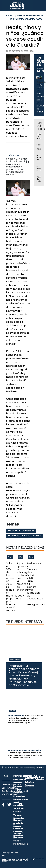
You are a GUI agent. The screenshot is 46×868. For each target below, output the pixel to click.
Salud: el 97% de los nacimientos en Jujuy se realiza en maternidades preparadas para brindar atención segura (18, 167)
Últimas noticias (40, 778)
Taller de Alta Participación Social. (25, 750)
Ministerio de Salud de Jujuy (25, 536)
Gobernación (15, 659)
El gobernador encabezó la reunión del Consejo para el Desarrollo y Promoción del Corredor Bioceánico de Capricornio (24, 675)
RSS (3, 856)
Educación (18, 805)
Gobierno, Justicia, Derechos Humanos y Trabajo (18, 836)
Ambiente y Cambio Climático (18, 826)
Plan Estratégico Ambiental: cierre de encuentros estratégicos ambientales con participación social (25, 755)
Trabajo (17, 789)
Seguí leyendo (12, 155)
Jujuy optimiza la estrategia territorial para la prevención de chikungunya (25, 577)
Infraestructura (21, 799)
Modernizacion (21, 844)
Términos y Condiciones (10, 853)
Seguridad (18, 808)
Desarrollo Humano (18, 819)
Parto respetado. (16, 716)
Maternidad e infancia (21, 531)
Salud (13, 711)
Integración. (17, 666)
